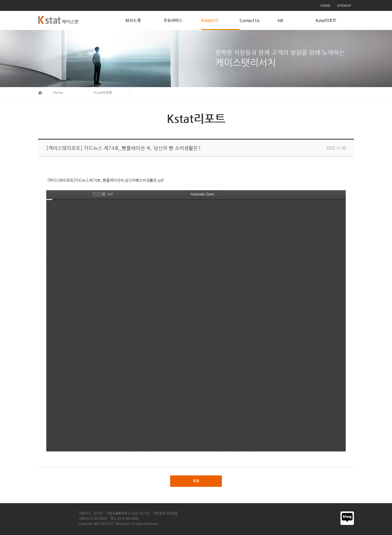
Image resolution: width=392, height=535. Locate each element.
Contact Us (250, 20)
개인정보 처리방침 (165, 513)
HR (280, 20)
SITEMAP (344, 5)
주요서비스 (173, 20)
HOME (325, 5)
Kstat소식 (210, 20)
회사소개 (133, 20)
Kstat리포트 (326, 20)
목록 (196, 481)
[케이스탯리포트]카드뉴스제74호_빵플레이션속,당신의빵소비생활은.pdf (105, 180)
